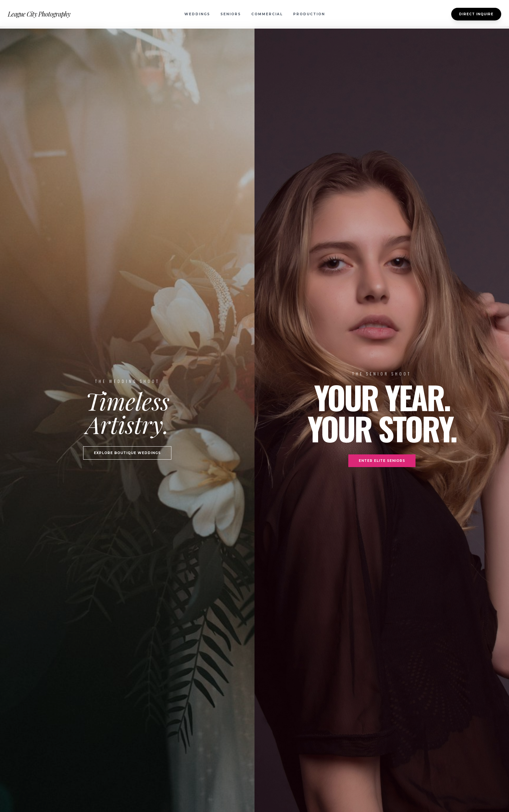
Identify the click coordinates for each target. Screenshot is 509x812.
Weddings (197, 14)
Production (309, 14)
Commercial (267, 14)
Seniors (231, 14)
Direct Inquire (476, 14)
